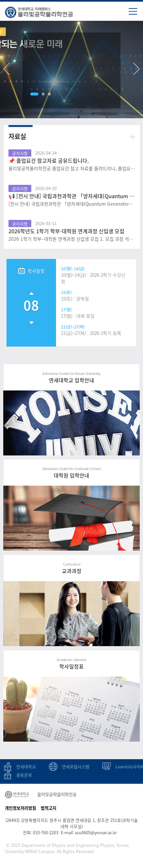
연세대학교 (26, 766)
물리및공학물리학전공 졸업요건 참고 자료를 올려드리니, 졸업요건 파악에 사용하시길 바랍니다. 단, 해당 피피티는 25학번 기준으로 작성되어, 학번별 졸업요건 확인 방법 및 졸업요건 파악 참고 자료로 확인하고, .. (72, 168)
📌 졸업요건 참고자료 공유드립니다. (49, 160)
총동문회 (24, 775)
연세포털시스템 (76, 766)
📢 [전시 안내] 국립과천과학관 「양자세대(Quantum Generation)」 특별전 (72, 196)
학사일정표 (71, 664)
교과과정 (71, 568)
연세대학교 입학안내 (71, 377)
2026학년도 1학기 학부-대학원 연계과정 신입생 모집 (66, 231)
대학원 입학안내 (71, 472)
